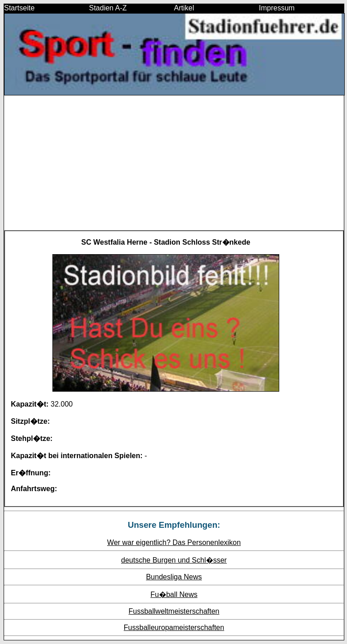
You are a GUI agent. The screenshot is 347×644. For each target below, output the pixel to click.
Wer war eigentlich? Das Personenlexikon (174, 542)
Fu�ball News (174, 594)
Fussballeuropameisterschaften (174, 627)
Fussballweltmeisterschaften (174, 611)
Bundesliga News (174, 577)
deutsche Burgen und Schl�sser (174, 560)
